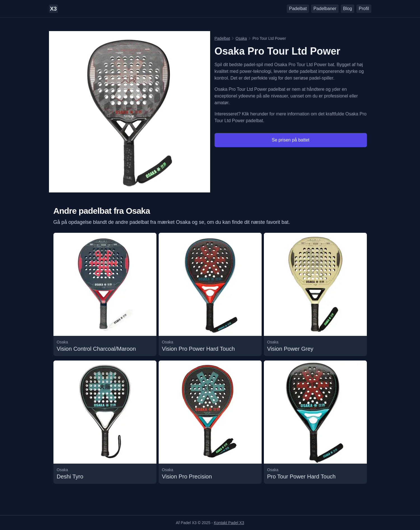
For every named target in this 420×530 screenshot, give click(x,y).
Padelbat (298, 9)
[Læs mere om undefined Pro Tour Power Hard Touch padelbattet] (315, 422)
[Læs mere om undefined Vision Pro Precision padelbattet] (210, 422)
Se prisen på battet (290, 140)
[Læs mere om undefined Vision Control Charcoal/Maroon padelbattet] (105, 294)
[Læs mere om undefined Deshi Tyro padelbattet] (105, 422)
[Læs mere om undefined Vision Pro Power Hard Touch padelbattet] (210, 294)
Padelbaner (325, 9)
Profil (364, 9)
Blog (348, 9)
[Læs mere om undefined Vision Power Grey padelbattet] (315, 294)
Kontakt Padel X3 (229, 523)
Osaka (241, 38)
